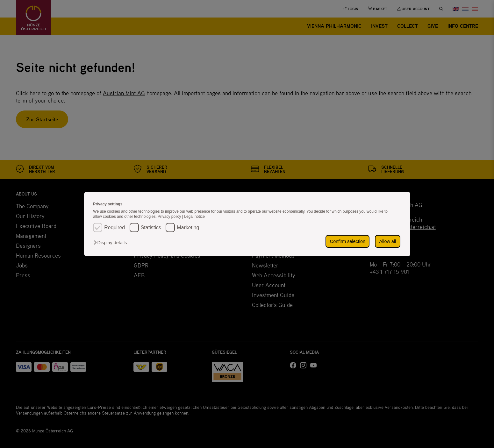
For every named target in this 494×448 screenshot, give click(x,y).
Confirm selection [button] (348, 241)
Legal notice (194, 217)
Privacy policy (170, 217)
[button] (112, 243)
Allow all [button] (387, 241)
